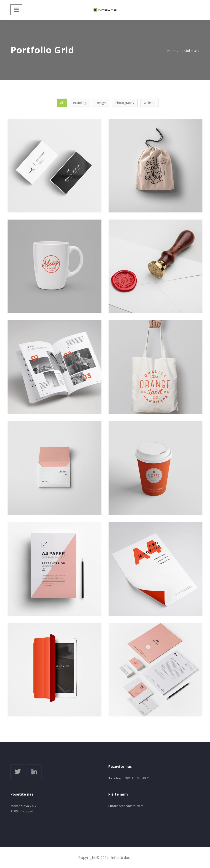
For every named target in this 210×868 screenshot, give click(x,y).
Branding (80, 103)
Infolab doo (121, 858)
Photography (125, 103)
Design (101, 103)
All (62, 103)
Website (150, 103)
